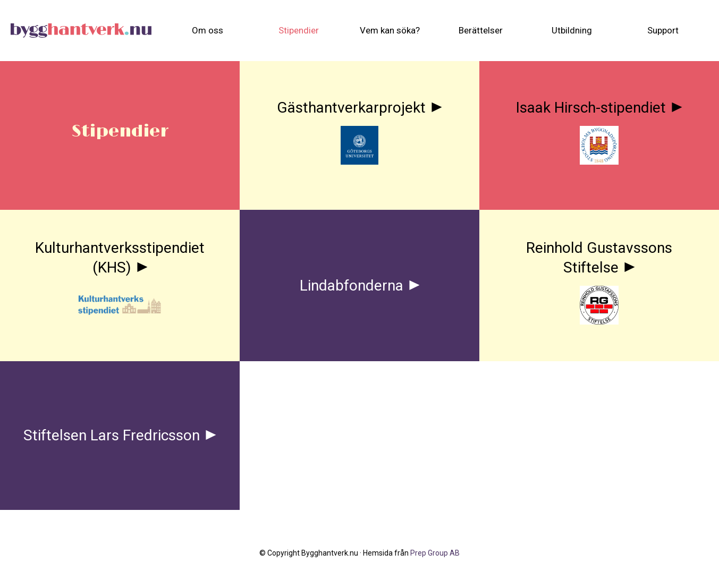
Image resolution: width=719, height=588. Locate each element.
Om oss (208, 30)
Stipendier (299, 30)
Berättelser (481, 30)
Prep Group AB (435, 553)
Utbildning (572, 30)
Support (663, 30)
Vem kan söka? (390, 30)
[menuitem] (208, 31)
